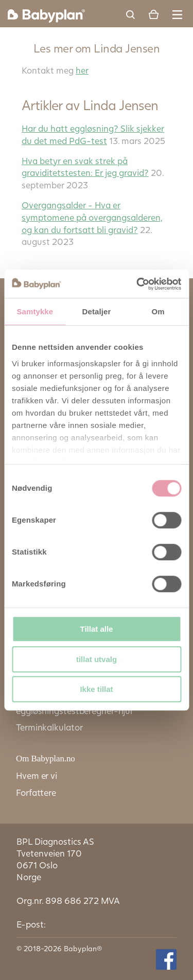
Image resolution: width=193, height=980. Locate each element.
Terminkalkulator (49, 727)
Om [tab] (158, 311)
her (82, 70)
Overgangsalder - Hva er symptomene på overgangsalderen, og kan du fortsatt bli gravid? (92, 217)
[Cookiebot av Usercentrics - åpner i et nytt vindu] (137, 284)
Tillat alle (97, 629)
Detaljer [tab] (97, 311)
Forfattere (36, 792)
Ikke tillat (96, 689)
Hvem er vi (37, 776)
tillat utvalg (97, 659)
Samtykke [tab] (35, 311)
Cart (154, 14)
